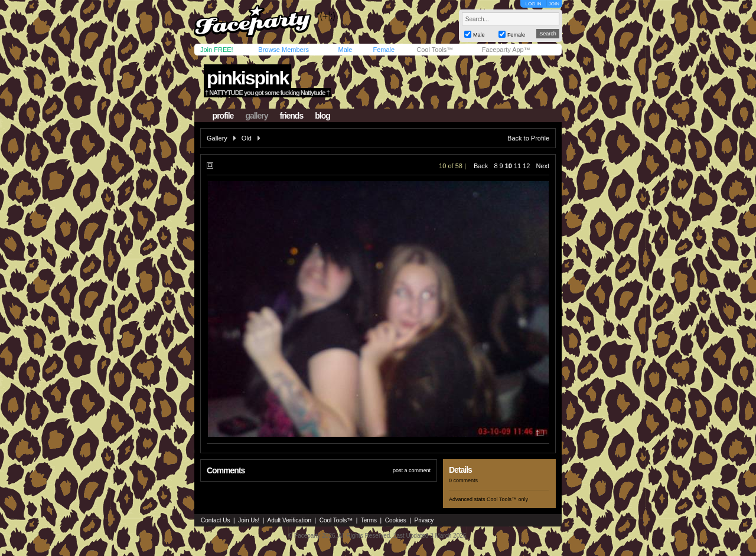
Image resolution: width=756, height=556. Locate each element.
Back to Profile (528, 138)
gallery (256, 116)
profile (223, 116)
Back (481, 166)
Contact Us (215, 520)
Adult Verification (289, 520)
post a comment (412, 470)
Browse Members (283, 50)
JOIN (554, 4)
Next (542, 166)
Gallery (217, 138)
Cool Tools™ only (507, 499)
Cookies (396, 520)
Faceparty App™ (506, 50)
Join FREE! (217, 50)
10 (509, 166)
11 (517, 166)
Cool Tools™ (435, 50)
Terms (369, 520)
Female (384, 50)
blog (322, 116)
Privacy (424, 520)
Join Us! (249, 520)
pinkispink (247, 78)
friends (292, 116)
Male (345, 50)
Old (247, 138)
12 (526, 166)
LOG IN (533, 4)
